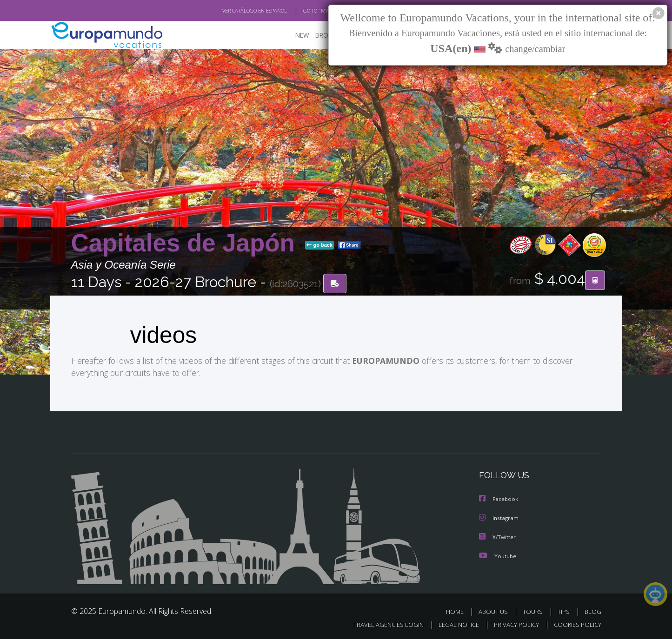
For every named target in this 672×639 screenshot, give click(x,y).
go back (319, 245)
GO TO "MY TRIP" (307, 11)
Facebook (499, 499)
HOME (458, 610)
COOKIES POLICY (576, 623)
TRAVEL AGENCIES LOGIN (379, 623)
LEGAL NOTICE (452, 623)
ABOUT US (496, 610)
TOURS (535, 610)
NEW (293, 35)
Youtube (498, 555)
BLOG (592, 610)
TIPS (565, 610)
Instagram (499, 517)
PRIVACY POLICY (512, 623)
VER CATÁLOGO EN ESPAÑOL (233, 11)
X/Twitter (498, 536)
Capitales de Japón (186, 243)
